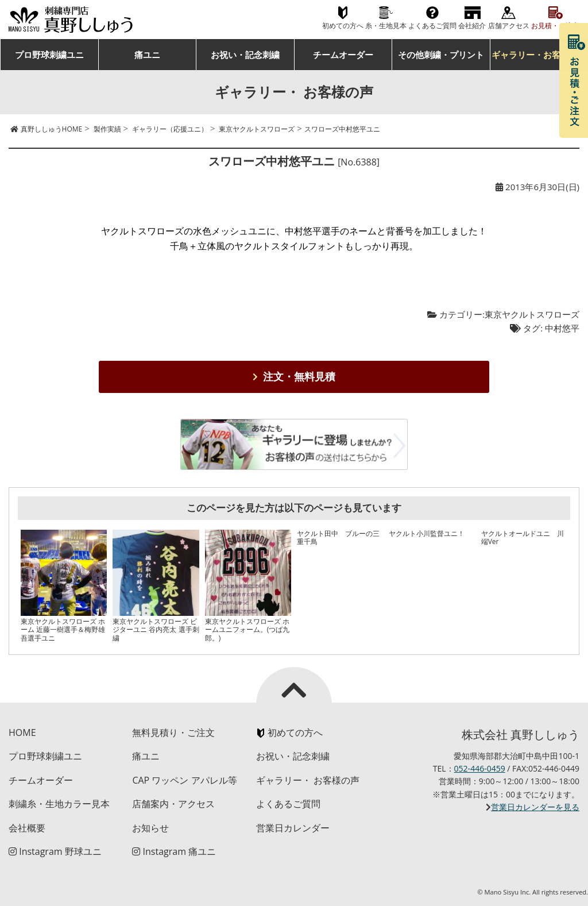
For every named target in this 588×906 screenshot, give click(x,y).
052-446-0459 (480, 768)
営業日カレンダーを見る (535, 807)
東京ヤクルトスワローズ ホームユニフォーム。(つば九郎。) (247, 630)
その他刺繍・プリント (441, 55)
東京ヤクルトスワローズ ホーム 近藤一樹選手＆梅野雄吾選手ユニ (63, 630)
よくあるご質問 (432, 26)
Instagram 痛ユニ (174, 851)
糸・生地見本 (386, 26)
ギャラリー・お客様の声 (539, 55)
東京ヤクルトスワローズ (532, 314)
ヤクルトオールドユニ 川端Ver (523, 537)
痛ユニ (147, 55)
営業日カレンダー (293, 828)
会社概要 (27, 828)
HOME (22, 732)
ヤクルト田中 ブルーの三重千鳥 (338, 537)
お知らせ (150, 828)
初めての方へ (343, 26)
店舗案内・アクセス (173, 804)
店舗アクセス (509, 26)
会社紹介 (472, 26)
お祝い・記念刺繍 (245, 55)
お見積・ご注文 (555, 26)
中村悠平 (562, 328)
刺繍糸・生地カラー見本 (59, 804)
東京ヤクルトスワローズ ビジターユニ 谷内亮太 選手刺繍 (156, 630)
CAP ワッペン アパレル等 (184, 780)
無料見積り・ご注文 (173, 732)
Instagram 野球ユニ (55, 851)
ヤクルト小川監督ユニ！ (427, 533)
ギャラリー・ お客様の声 (308, 780)
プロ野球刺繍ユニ (49, 55)
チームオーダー (343, 55)
